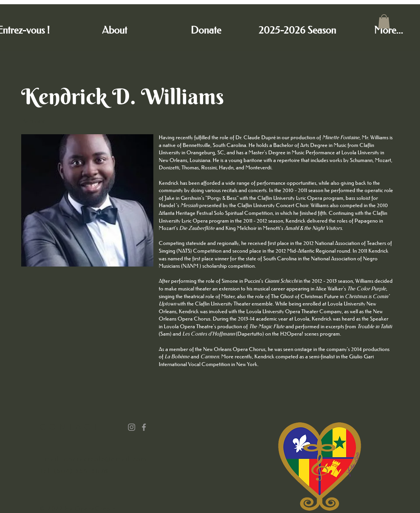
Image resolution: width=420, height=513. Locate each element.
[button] (384, 21)
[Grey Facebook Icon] (144, 427)
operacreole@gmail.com (106, 459)
